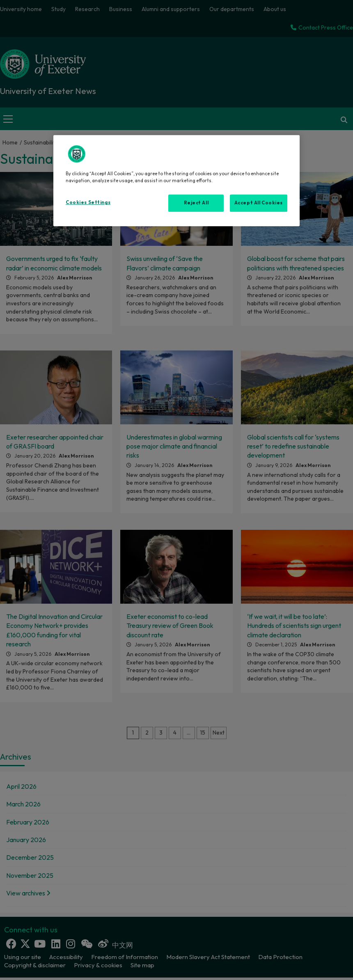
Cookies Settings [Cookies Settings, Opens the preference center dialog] (88, 202)
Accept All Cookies (259, 203)
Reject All (196, 203)
